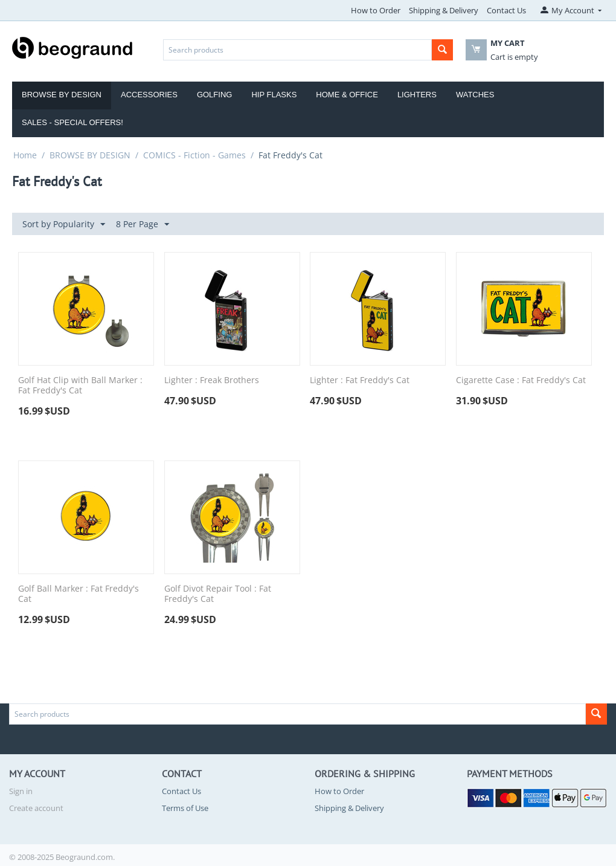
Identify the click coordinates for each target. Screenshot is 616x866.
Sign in (21, 791)
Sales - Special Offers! (72, 122)
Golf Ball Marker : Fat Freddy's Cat (79, 594)
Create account (36, 808)
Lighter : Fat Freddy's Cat (360, 380)
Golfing (215, 95)
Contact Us (506, 10)
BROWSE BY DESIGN (90, 155)
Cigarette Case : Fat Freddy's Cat (521, 380)
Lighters (417, 95)
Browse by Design (62, 95)
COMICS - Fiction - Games (194, 155)
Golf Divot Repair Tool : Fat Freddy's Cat (218, 594)
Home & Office (347, 95)
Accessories (149, 95)
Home (25, 155)
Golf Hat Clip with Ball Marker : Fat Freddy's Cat (80, 386)
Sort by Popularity (64, 225)
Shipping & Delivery (444, 10)
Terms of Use (185, 808)
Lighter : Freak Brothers (212, 380)
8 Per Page (143, 225)
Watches (475, 95)
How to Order (376, 10)
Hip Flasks (274, 95)
